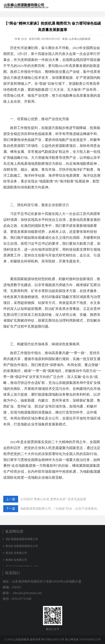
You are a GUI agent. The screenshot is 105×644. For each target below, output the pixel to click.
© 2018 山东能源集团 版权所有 (22, 639)
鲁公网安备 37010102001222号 (83, 639)
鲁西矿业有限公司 (16, 560)
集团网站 (92, 6)
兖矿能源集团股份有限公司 (22, 539)
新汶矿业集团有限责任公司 (22, 546)
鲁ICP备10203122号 (53, 639)
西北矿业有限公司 (16, 553)
